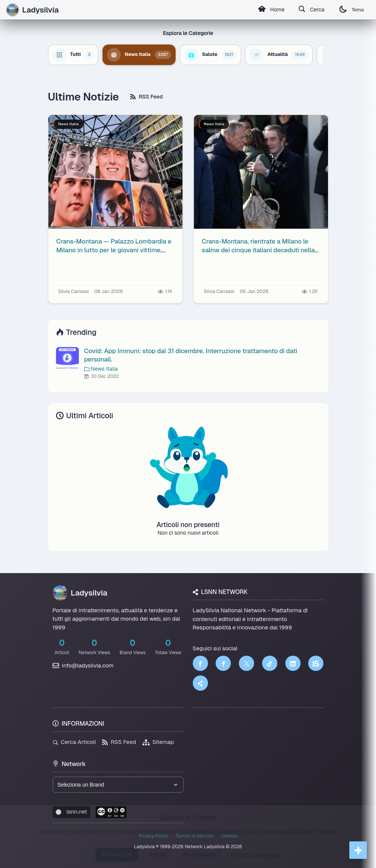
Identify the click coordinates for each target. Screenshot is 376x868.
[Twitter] (246, 663)
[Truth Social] (200, 683)
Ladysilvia (80, 593)
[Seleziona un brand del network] (118, 785)
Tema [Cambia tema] (352, 10)
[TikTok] (270, 663)
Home (271, 10)
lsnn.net (71, 811)
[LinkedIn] (293, 663)
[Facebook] (200, 663)
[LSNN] (316, 663)
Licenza (229, 836)
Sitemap (158, 742)
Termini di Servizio (194, 836)
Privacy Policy (154, 836)
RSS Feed (146, 97)
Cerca (311, 10)
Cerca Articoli (74, 742)
